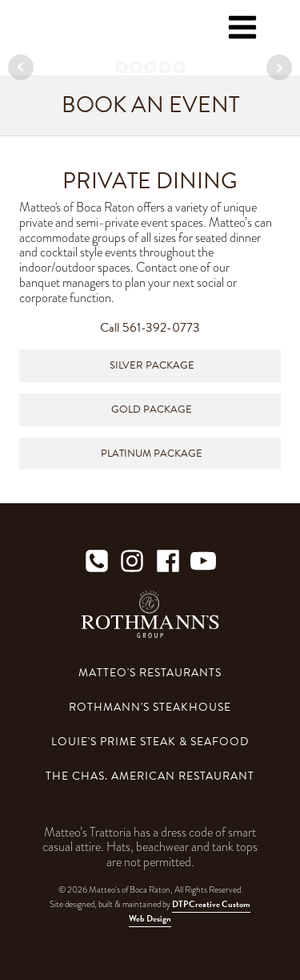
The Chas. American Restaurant (150, 776)
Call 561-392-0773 (150, 328)
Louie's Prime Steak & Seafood (150, 742)
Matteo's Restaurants (150, 673)
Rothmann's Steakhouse (150, 707)
